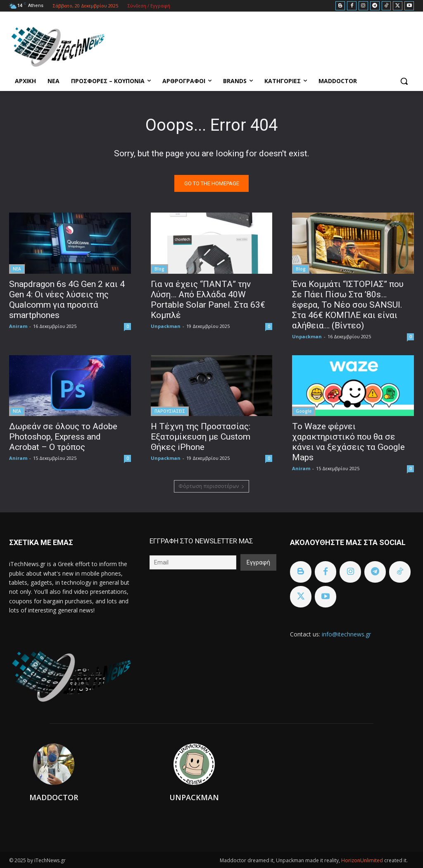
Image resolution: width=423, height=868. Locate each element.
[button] (404, 81)
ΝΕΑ (17, 268)
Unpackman (166, 326)
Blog (159, 268)
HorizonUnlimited (363, 860)
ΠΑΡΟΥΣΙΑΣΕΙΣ (170, 411)
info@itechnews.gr (346, 634)
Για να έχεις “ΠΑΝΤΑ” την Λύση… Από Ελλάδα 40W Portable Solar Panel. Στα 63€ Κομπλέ (208, 299)
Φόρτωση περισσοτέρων (211, 486)
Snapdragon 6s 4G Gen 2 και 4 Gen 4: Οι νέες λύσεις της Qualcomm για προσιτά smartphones (67, 299)
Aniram (18, 326)
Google (304, 411)
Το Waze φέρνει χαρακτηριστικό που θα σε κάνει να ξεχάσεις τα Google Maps (348, 441)
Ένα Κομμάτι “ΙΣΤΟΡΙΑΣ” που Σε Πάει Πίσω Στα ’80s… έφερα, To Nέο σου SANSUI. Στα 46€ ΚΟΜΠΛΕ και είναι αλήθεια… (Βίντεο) (348, 304)
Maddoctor (54, 797)
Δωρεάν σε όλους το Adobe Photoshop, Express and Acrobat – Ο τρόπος (63, 436)
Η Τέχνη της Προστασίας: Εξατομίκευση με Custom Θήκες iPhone (201, 436)
